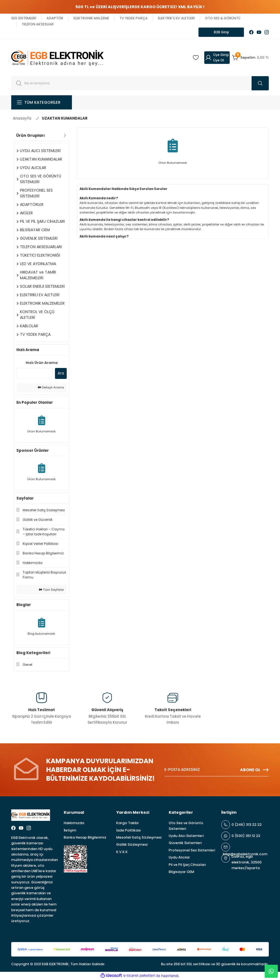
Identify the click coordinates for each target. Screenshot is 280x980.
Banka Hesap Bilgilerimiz (85, 838)
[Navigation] (42, 103)
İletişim (70, 831)
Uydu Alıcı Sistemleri (186, 836)
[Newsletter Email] (217, 770)
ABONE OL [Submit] (254, 770)
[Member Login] (217, 58)
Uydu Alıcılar (179, 858)
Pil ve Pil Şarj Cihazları (187, 865)
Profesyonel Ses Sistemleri (192, 851)
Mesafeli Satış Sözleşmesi (139, 838)
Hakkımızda (74, 823)
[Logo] (57, 58)
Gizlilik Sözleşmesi (132, 845)
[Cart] (250, 58)
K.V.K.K (122, 852)
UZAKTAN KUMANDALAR (65, 119)
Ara (61, 374)
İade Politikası (129, 831)
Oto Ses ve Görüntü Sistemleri (186, 826)
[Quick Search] (34, 374)
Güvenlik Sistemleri (185, 843)
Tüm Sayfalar (52, 590)
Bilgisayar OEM (181, 872)
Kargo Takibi (127, 823)
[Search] (140, 84)
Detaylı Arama (51, 388)
